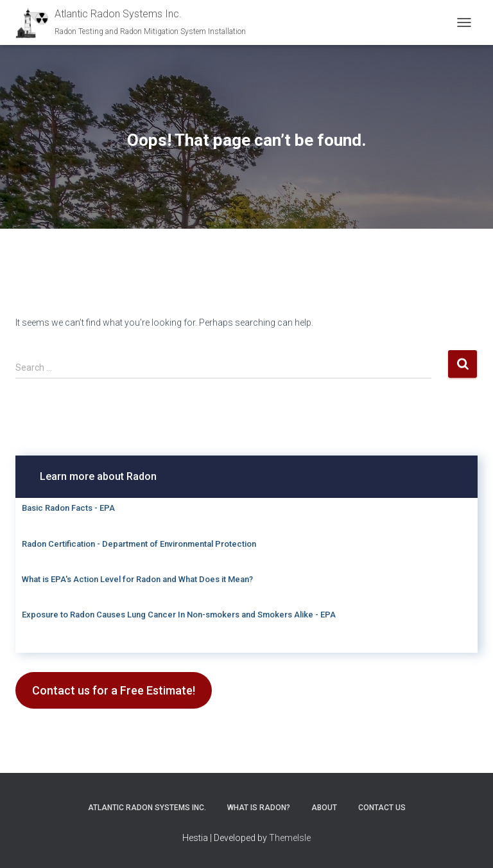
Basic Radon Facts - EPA (68, 508)
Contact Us (382, 808)
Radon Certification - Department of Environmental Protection (139, 544)
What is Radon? (259, 808)
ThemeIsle (290, 838)
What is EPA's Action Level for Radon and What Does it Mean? (137, 579)
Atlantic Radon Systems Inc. (147, 808)
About (324, 808)
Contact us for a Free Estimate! (114, 690)
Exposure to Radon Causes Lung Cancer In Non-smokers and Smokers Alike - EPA (179, 615)
